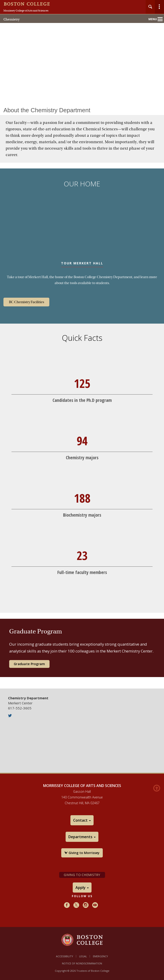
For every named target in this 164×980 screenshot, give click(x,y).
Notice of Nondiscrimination (82, 963)
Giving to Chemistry (82, 875)
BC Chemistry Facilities (26, 302)
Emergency (100, 956)
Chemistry (12, 19)
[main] (82, 392)
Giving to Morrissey (82, 853)
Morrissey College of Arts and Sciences (26, 11)
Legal (83, 956)
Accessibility (65, 956)
